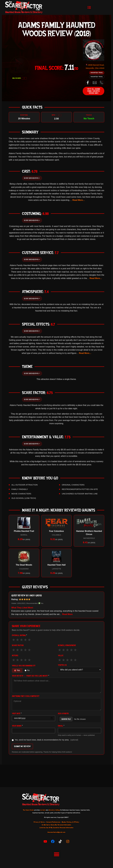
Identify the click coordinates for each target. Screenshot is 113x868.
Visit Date (17, 714)
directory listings (54, 810)
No (27, 670)
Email (61, 726)
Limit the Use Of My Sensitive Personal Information (56, 828)
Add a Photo (63, 714)
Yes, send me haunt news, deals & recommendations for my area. (45, 740)
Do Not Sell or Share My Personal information (56, 825)
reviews (43, 810)
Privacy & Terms (39, 822)
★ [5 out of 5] (29, 640)
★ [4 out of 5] (25, 640)
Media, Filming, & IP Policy (71, 822)
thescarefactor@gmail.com (56, 832)
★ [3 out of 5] (21, 640)
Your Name (17, 726)
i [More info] (59, 115)
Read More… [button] (79, 200)
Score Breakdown (32, 178)
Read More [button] (67, 614)
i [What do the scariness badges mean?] (24, 78)
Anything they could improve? (26, 696)
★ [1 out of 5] (14, 640)
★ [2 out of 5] (18, 640)
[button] (89, 7)
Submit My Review (22, 746)
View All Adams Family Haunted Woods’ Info (93, 91)
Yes (17, 670)
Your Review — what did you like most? (31, 676)
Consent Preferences (53, 822)
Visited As (62, 665)
